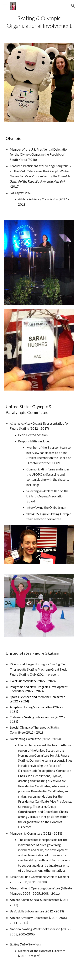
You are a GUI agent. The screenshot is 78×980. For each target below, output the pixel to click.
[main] (39, 22)
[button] (5, 6)
